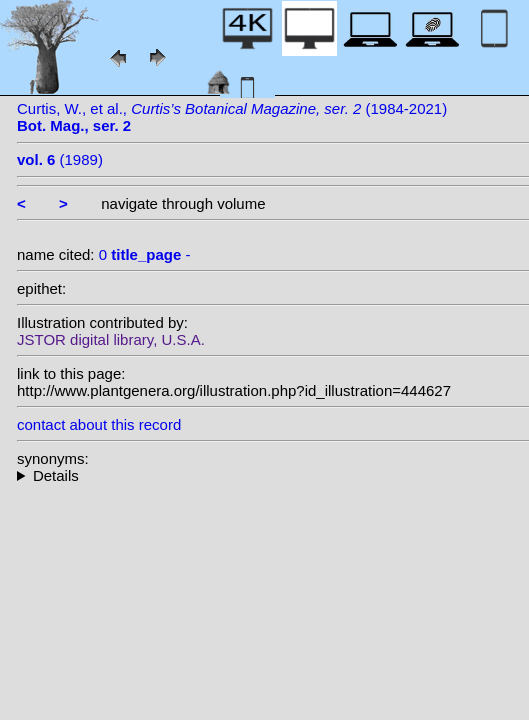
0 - (145, 254)
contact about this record (99, 424)
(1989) (60, 159)
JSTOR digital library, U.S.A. (111, 339)
